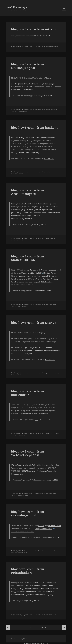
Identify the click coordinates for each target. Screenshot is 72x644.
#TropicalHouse (29, 414)
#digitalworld (55, 350)
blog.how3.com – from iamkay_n (35, 128)
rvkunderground (22, 553)
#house (53, 273)
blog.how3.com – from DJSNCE (34, 323)
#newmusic (39, 586)
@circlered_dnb (49, 210)
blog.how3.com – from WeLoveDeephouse (28, 453)
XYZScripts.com (45, 643)
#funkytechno (45, 279)
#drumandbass (39, 87)
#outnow (50, 282)
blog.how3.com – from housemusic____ (28, 393)
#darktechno (30, 282)
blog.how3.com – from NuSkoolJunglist (28, 66)
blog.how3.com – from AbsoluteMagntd (28, 192)
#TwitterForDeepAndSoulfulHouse (25, 138)
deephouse (49, 172)
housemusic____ (50, 433)
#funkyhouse (16, 589)
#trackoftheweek (18, 595)
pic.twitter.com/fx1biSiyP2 (21, 219)
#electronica (16, 279)
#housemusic (49, 586)
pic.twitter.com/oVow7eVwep (23, 531)
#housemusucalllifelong (44, 595)
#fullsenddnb (44, 207)
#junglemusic (29, 350)
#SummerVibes (42, 414)
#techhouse (22, 276)
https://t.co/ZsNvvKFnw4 (23, 84)
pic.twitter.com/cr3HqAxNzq (28, 152)
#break (46, 350)
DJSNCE (48, 373)
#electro (40, 276)
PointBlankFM (21, 616)
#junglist (52, 84)
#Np (13, 465)
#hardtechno (34, 279)
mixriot (20, 48)
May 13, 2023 (51, 96)
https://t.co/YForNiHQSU (32, 273)
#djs (57, 279)
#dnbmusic (50, 347)
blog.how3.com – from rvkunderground (28, 513)
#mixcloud (51, 592)
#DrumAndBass (55, 525)
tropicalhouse (21, 435)
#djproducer (29, 595)
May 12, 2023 (50, 359)
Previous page (8, 627)
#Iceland (49, 528)
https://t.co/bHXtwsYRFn (25, 586)
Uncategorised (28, 46)
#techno (47, 273)
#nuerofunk (16, 90)
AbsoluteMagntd (50, 238)
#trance (14, 276)
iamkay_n (20, 174)
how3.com (14, 48)
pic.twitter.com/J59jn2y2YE (22, 285)
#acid (46, 276)
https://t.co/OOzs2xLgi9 (26, 465)
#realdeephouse (17, 474)
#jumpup (48, 87)
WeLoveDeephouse (23, 495)
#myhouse (51, 138)
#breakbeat (53, 276)
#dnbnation (39, 350)
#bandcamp (34, 270)
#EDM (43, 282)
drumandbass (50, 46)
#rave (13, 216)
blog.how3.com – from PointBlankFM (28, 571)
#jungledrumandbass (19, 87)
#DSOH (24, 471)
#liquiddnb (57, 87)
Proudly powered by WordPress (20, 639)
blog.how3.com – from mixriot (34, 29)
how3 (56, 46)
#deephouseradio (49, 471)
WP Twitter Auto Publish (29, 643)
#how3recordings (40, 46)
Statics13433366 (22, 306)
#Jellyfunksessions (18, 592)
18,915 (43, 627)
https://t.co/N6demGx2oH (31, 216)
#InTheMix (41, 583)
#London (43, 592)
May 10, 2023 (54, 537)
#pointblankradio (33, 592)
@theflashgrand (27, 210)
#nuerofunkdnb (27, 90)
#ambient (25, 279)
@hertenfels (38, 210)
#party (38, 282)
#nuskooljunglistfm (40, 84)
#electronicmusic (18, 282)
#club (53, 279)
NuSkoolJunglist (22, 111)
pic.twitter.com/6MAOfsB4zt (22, 353)
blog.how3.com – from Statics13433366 (28, 258)
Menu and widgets (64, 10)
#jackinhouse (27, 589)
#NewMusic (25, 204)
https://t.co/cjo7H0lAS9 (32, 347)
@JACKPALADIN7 (26, 213)
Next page (64, 627)
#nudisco (46, 589)
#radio (39, 471)
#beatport (45, 270)
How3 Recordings (16, 7)
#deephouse (43, 138)
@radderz (15, 213)
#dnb (30, 87)
